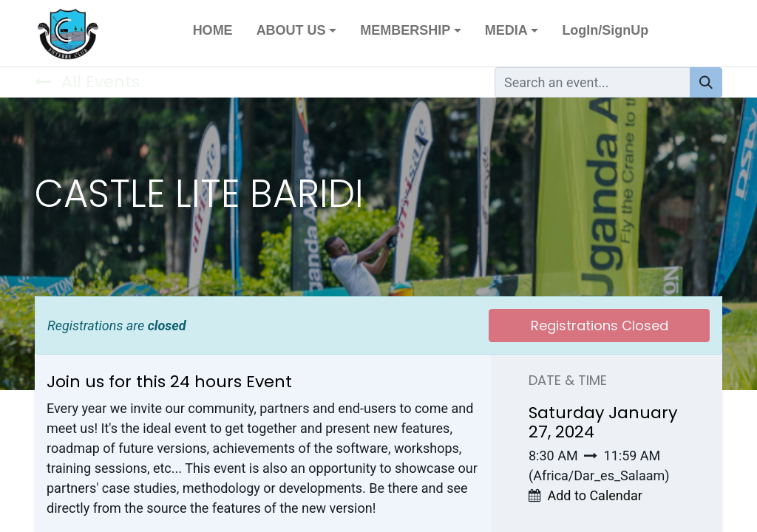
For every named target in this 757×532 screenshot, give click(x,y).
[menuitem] (213, 34)
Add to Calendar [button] (594, 495)
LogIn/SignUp (605, 30)
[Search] (706, 82)
